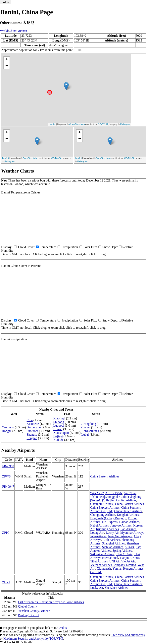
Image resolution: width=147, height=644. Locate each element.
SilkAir (129, 547)
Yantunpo (8, 427)
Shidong (59, 422)
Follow (5, 2)
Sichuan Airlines (113, 547)
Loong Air (97, 533)
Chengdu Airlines (102, 504)
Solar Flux (90, 247)
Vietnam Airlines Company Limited (113, 565)
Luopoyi (59, 426)
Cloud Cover (26, 247)
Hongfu (7, 431)
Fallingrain (125, 124)
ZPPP (6, 533)
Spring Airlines (122, 551)
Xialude (58, 440)
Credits (62, 628)
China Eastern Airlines (105, 476)
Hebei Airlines (99, 525)
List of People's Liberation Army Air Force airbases (51, 602)
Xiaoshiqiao (61, 433)
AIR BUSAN (114, 493)
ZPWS (6, 476)
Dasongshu (34, 427)
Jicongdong (89, 424)
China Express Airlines (105, 507)
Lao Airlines (128, 529)
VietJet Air (128, 561)
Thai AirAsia (124, 554)
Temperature (48, 247)
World (4, 31)
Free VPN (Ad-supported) (128, 635)
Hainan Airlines (129, 522)
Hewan (58, 429)
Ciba (30, 420)
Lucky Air (112, 533)
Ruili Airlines (111, 540)
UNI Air (115, 561)
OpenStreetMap (77, 124)
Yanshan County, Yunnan (34, 611)
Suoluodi (32, 431)
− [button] (7, 66)
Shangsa (32, 434)
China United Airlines (128, 511)
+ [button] (7, 60)
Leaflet (52, 124)
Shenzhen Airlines (116, 588)
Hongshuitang (90, 431)
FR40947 (8, 487)
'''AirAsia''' (97, 493)
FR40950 (8, 466)
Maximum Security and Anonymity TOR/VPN (33, 639)
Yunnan (22, 31)
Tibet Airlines (99, 561)
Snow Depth (110, 247)
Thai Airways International (115, 556)
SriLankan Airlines (102, 554)
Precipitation (70, 247)
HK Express (110, 522)
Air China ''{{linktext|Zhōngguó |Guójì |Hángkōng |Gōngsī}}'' (116, 497)
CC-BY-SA (103, 124)
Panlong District (28, 615)
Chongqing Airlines (103, 515)
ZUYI (6, 582)
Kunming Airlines (107, 529)
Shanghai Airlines (114, 543)
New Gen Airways (120, 536)
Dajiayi (58, 436)
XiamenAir (104, 569)
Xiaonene (33, 424)
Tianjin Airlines (130, 558)
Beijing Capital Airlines (121, 500)
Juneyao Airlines (121, 525)
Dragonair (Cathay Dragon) (108, 518)
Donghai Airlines (128, 515)
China (13, 31)
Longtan (32, 438)
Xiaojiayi (59, 418)
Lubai (85, 434)
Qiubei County (28, 606)
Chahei (86, 427)
